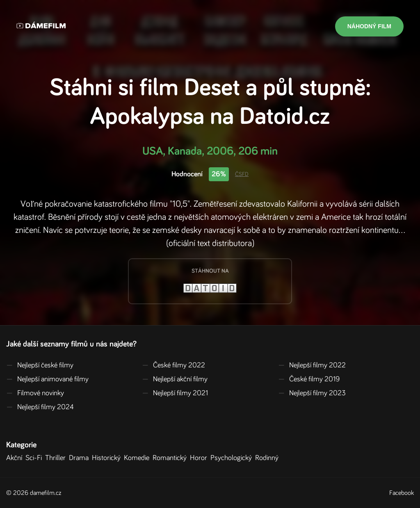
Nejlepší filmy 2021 (175, 393)
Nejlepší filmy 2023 (312, 393)
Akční (16, 458)
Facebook (402, 493)
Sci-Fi (35, 458)
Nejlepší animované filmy (47, 379)
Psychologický (233, 458)
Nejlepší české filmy (40, 365)
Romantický (171, 458)
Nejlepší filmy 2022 (312, 365)
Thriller (57, 458)
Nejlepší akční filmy (175, 379)
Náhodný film (369, 26)
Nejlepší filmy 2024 (40, 407)
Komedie (138, 458)
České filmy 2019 (309, 379)
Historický (108, 458)
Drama (80, 458)
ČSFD (242, 174)
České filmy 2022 (173, 365)
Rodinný (268, 458)
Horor (200, 458)
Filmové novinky (35, 393)
